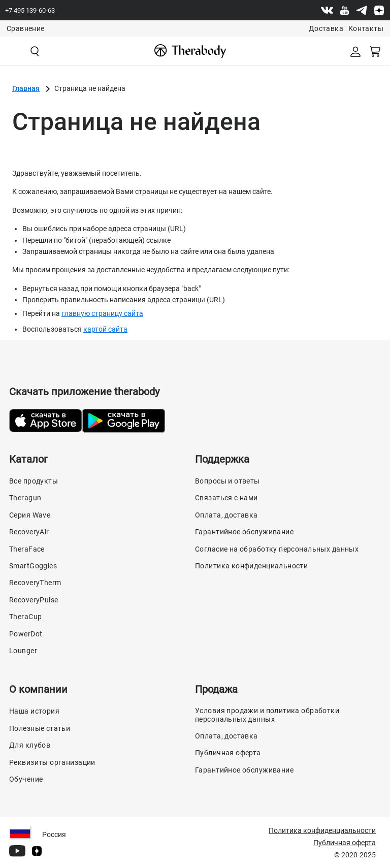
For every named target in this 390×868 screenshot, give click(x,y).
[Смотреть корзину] (376, 51)
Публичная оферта (228, 753)
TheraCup (25, 617)
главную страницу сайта (102, 313)
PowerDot (26, 634)
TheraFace (27, 549)
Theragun (25, 498)
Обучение (26, 779)
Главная (26, 88)
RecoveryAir (29, 532)
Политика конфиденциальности (251, 566)
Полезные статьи (40, 728)
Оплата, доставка (226, 515)
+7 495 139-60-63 (30, 10)
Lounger (23, 651)
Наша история (34, 711)
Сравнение (25, 28)
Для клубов (30, 745)
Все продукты (34, 481)
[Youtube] (344, 10)
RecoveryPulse (34, 600)
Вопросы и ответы (227, 481)
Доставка (326, 28)
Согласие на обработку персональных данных (277, 549)
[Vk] (327, 10)
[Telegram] (362, 10)
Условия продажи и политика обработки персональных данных (267, 715)
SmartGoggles (33, 566)
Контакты (366, 28)
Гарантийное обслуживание (244, 532)
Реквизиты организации (52, 762)
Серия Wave (30, 515)
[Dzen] (379, 10)
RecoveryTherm (35, 583)
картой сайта (105, 329)
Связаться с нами (226, 498)
